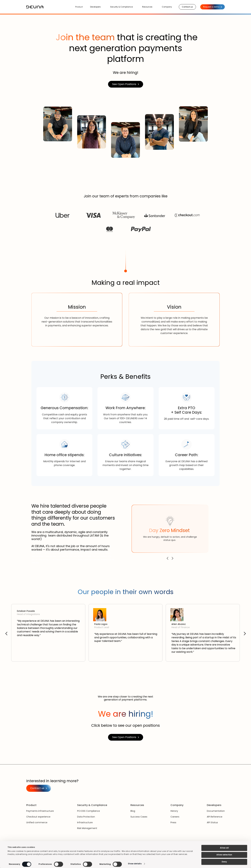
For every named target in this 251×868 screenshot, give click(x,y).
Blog (133, 811)
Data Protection (86, 817)
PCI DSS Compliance (89, 811)
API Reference (215, 817)
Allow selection (224, 855)
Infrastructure (85, 822)
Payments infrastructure (40, 811)
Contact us (187, 7)
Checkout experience (38, 817)
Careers (175, 817)
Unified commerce (37, 822)
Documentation (216, 811)
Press (173, 822)
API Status (212, 822)
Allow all (224, 848)
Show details (135, 864)
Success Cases (139, 817)
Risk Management (87, 828)
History (174, 811)
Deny (224, 862)
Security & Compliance (121, 7)
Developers (95, 7)
